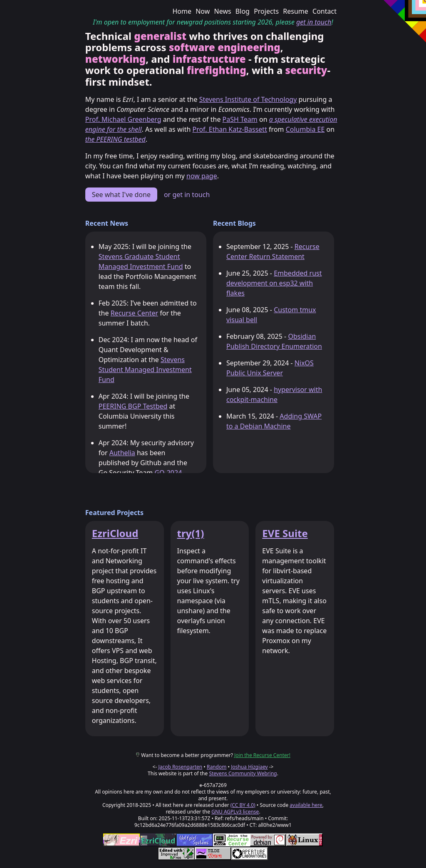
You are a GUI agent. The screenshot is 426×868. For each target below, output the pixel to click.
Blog (243, 11)
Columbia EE (305, 129)
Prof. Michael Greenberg (123, 119)
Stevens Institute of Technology (248, 99)
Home (182, 11)
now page (202, 176)
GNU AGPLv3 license (235, 812)
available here (306, 805)
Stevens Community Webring (243, 773)
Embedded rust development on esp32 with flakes (274, 283)
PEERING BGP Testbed (133, 406)
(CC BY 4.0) (243, 805)
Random (217, 767)
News (223, 11)
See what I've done (121, 195)
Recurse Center (134, 313)
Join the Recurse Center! (262, 755)
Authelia (122, 453)
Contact (324, 11)
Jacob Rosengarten (180, 767)
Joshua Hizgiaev (249, 767)
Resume (296, 11)
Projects (266, 11)
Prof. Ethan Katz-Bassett (229, 129)
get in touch (314, 22)
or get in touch (187, 195)
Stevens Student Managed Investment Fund (145, 370)
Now (203, 11)
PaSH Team (240, 119)
